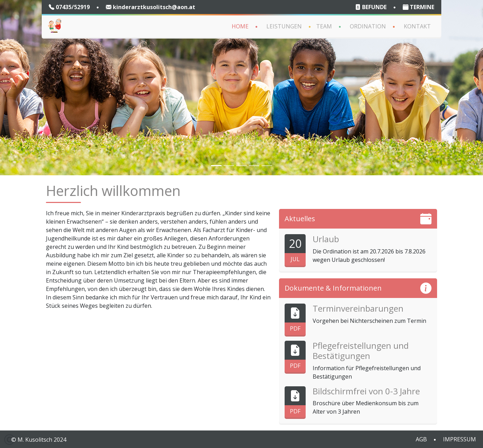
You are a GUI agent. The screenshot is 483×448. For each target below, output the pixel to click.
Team (324, 26)
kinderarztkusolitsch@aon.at (151, 7)
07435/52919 (69, 7)
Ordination (368, 26)
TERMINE (419, 7)
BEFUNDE (371, 7)
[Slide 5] (254, 166)
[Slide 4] (241, 166)
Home (240, 26)
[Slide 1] (216, 166)
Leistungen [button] (284, 26)
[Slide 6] (267, 166)
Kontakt (417, 26)
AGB (421, 439)
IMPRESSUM (460, 439)
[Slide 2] (229, 166)
